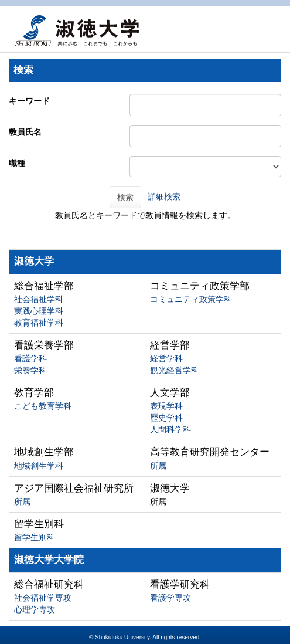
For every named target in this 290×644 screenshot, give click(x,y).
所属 (158, 466)
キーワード (29, 101)
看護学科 (30, 358)
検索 (125, 197)
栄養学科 (30, 370)
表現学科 (166, 406)
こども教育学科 (43, 406)
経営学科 (166, 358)
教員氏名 (25, 132)
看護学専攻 (170, 598)
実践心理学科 (39, 311)
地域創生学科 (39, 466)
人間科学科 (170, 429)
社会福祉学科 (39, 299)
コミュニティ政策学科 (191, 299)
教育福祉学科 (39, 323)
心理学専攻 (35, 609)
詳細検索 (164, 196)
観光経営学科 (175, 370)
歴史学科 (166, 418)
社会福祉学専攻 (43, 598)
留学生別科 (35, 537)
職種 (17, 163)
